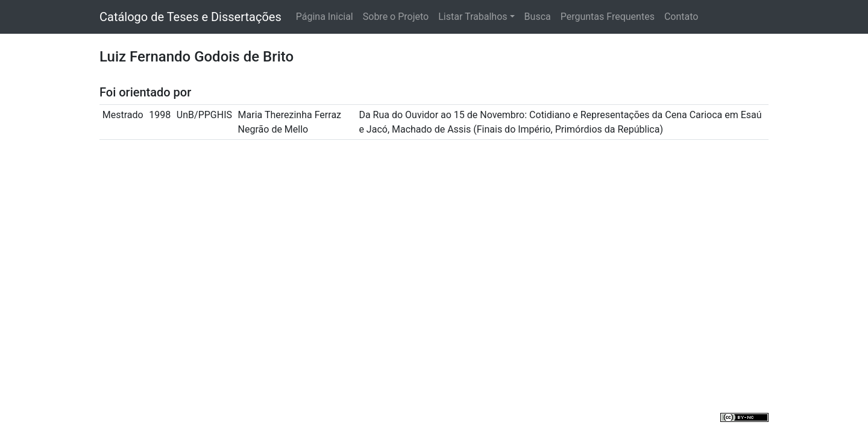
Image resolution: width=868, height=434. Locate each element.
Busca (538, 17)
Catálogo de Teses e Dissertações (190, 17)
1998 (160, 115)
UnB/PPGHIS (204, 115)
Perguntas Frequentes (608, 17)
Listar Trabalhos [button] (473, 17)
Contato (681, 17)
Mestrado (123, 115)
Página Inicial (325, 17)
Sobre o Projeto (396, 17)
